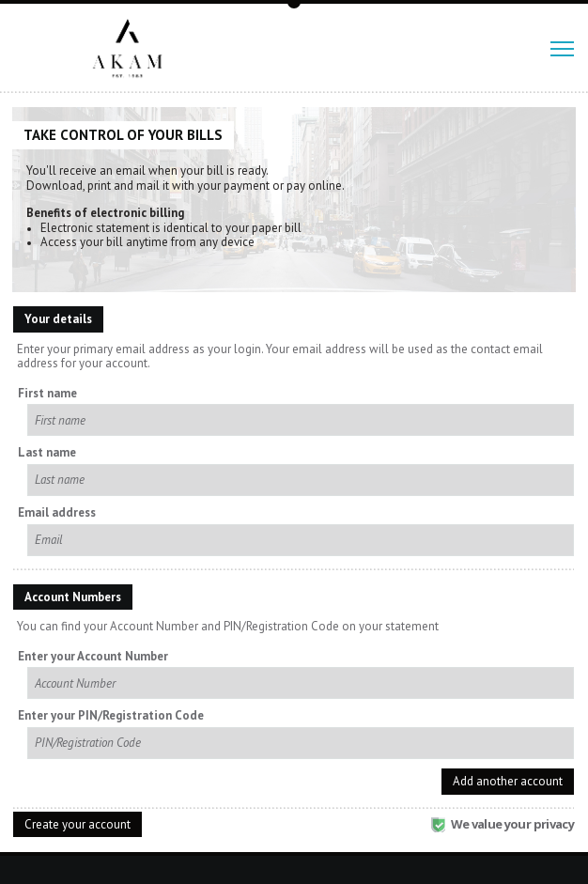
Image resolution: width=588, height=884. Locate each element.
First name (47, 394)
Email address (57, 513)
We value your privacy (503, 824)
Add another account (508, 781)
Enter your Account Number (93, 657)
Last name (47, 453)
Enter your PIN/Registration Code (111, 716)
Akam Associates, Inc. (135, 48)
